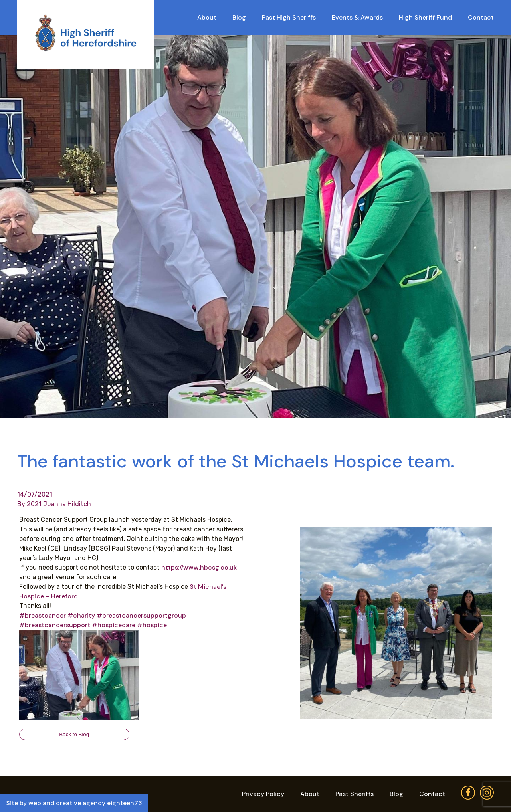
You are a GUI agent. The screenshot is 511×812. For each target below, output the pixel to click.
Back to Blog (74, 734)
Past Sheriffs (355, 794)
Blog (239, 17)
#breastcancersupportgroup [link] (141, 615)
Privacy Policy (263, 794)
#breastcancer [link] (43, 615)
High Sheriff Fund (425, 17)
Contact (481, 17)
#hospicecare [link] (114, 625)
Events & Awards (357, 17)
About (207, 17)
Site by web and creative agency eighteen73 (74, 803)
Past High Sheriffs (289, 17)
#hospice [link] (152, 625)
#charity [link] (81, 615)
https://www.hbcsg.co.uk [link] (199, 567)
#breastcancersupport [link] (55, 625)
